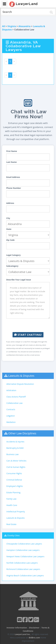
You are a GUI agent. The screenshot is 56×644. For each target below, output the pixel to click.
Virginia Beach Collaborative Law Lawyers (25, 576)
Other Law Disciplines (22, 433)
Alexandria (24, 26)
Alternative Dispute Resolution (20, 384)
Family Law (11, 499)
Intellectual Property (16, 512)
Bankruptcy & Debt (15, 448)
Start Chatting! (28, 335)
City (8, 218)
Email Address (13, 177)
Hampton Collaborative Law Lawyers (23, 550)
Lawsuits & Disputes (21, 376)
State (9, 229)
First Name (12, 151)
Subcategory (12, 266)
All (4, 26)
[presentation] (28, 325)
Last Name (11, 162)
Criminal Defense (14, 480)
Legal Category (13, 255)
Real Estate (11, 524)
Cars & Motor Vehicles (16, 461)
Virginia (12, 26)
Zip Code (10, 240)
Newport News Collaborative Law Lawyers (25, 556)
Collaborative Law (14, 403)
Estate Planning (13, 492)
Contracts (11, 409)
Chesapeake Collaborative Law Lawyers (24, 544)
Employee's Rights (15, 486)
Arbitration (11, 390)
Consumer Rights (14, 473)
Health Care (12, 505)
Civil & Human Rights (16, 467)
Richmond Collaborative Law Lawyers (23, 569)
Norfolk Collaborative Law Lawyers (22, 563)
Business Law (12, 454)
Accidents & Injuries (15, 442)
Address (10, 203)
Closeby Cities (13, 535)
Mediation (11, 422)
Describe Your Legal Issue (19, 280)
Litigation (11, 416)
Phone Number (14, 188)
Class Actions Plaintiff (16, 397)
